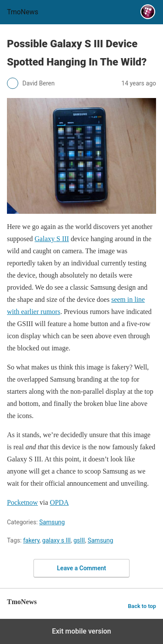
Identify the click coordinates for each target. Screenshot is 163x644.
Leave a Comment (81, 568)
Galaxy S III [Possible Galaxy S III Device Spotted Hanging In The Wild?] (52, 239)
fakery (31, 540)
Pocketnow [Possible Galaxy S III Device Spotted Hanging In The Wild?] (22, 502)
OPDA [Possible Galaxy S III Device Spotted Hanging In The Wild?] (60, 502)
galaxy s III (57, 540)
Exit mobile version (81, 631)
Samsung (52, 522)
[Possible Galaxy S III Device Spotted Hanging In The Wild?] (81, 156)
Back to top (142, 606)
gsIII (79, 540)
